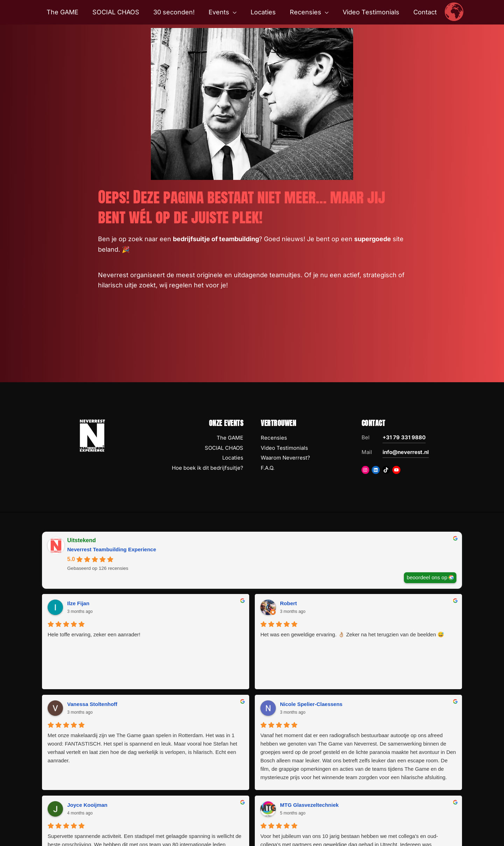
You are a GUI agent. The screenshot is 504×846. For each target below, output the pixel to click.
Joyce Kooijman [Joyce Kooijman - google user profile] (87, 704)
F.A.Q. (268, 468)
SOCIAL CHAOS (224, 448)
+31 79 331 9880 (404, 437)
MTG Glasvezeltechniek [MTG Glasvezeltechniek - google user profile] (309, 704)
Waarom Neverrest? (285, 458)
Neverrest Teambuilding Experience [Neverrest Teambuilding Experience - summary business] (112, 549)
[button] (234, 12)
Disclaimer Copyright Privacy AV (276, 831)
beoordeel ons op (427, 577)
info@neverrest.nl (406, 452)
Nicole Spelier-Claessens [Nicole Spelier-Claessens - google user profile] (418, 603)
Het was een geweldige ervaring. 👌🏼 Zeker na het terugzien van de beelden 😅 (196, 643)
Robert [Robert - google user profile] (182, 603)
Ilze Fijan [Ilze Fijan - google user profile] (78, 603)
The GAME (230, 438)
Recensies (274, 438)
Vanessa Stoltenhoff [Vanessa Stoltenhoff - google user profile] (305, 603)
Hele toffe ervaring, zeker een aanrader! (82, 639)
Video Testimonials (284, 448)
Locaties (233, 458)
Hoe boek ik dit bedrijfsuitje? (208, 468)
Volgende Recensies (252, 796)
